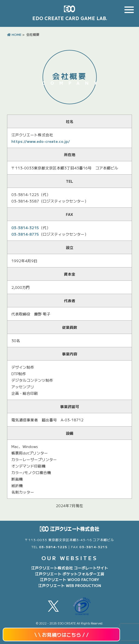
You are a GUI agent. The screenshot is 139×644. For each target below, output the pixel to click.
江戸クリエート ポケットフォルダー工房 (70, 574)
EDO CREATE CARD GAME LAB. (70, 18)
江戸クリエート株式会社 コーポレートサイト (70, 568)
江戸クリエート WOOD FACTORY (69, 579)
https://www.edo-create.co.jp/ (41, 141)
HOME (14, 34)
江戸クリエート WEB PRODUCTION (70, 585)
